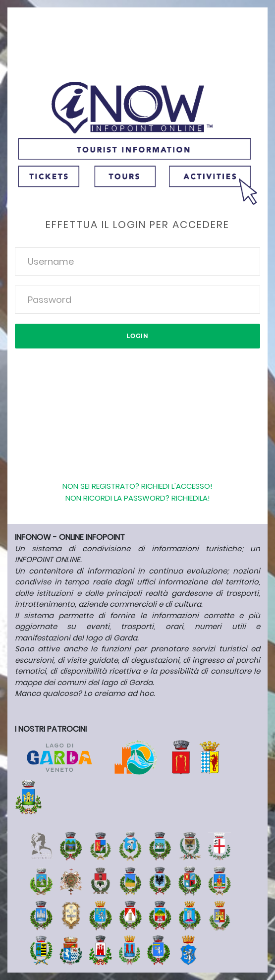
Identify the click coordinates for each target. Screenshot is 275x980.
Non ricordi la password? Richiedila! (138, 498)
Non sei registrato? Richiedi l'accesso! (137, 486)
